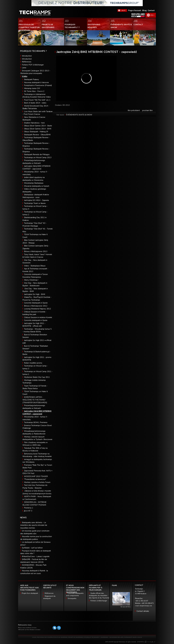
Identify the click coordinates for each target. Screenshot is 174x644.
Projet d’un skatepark (30, 593)
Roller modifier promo (33, 363)
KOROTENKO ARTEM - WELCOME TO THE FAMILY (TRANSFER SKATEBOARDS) (35, 400)
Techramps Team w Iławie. (35, 203)
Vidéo (25, 76)
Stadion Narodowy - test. (34, 123)
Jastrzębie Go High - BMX (35, 294)
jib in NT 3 (28, 511)
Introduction (27, 56)
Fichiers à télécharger (99, 601)
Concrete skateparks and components (75, 594)
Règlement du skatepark (49, 597)
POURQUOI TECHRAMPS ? (92, 637)
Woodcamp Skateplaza (34, 183)
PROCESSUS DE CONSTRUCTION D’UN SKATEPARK (52, 637)
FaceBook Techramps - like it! (122, 10)
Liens (24, 68)
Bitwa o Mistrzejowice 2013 (36, 251)
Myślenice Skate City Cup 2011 (37, 377)
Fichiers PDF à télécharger (33, 65)
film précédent (134, 110)
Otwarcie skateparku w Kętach (37, 186)
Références (27, 62)
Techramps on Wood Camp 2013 (38, 158)
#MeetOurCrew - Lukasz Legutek (36, 556)
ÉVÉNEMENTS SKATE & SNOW (79, 115)
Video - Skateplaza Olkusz (35, 266)
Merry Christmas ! (31, 280)
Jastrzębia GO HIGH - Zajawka (36, 200)
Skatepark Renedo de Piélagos (37, 154)
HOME (34, 637)
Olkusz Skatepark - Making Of (36, 132)
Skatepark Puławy (31, 79)
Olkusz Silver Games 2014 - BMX (38, 129)
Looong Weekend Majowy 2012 (37, 309)
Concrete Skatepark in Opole (36, 303)
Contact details (143, 611)
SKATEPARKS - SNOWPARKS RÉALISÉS (112, 637)
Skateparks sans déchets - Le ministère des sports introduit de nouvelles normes (34, 525)
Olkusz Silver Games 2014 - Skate (38, 126)
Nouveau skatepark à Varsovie (36, 82)
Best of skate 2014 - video (35, 103)
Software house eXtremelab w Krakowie (150, 642)
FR (152, 15)
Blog (144, 10)
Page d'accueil (135, 10)
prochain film (147, 110)
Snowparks (72, 598)
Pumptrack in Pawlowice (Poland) (38, 85)
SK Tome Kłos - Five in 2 (34, 91)
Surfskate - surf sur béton (32, 548)
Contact (151, 10)
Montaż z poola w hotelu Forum (37, 482)
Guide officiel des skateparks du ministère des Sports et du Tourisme (99, 596)
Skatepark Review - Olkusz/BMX (37, 135)
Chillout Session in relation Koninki (38, 317)
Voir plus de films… (126, 607)
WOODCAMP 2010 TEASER (36, 476)
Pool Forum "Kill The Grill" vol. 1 (37, 100)
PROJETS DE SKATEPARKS (76, 637)
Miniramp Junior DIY (32, 88)
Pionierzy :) (29, 508)
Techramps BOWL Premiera (36, 422)
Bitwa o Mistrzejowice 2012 (36, 306)
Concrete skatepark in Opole (36, 320)
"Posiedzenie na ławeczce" (35, 479)
